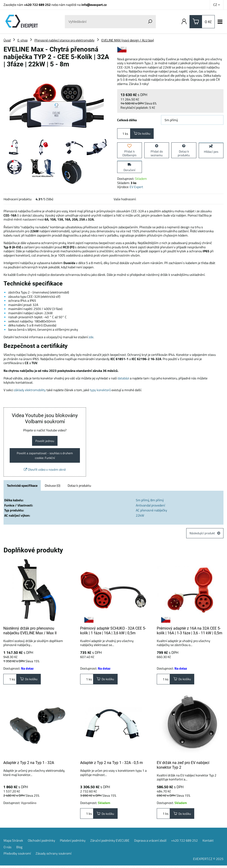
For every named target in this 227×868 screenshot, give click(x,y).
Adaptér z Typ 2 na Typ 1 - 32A (29, 765)
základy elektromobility (30, 390)
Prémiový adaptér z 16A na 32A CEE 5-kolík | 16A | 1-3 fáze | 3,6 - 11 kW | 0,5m (190, 633)
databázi (123, 379)
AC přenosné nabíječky (151, 512)
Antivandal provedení (150, 507)
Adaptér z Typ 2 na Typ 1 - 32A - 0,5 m (111, 765)
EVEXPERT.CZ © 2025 (208, 861)
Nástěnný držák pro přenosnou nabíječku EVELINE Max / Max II (30, 633)
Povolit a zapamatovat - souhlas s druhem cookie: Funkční (45, 457)
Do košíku (143, 134)
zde (91, 337)
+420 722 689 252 (37, 5)
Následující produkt (204, 535)
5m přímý (142, 502)
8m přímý (157, 502)
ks (124, 134)
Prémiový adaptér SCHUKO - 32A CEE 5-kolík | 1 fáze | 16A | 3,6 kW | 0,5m (113, 633)
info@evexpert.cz (94, 5)
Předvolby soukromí (17, 856)
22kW (140, 517)
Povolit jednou (45, 441)
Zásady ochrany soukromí (54, 856)
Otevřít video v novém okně (45, 471)
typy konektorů (100, 390)
